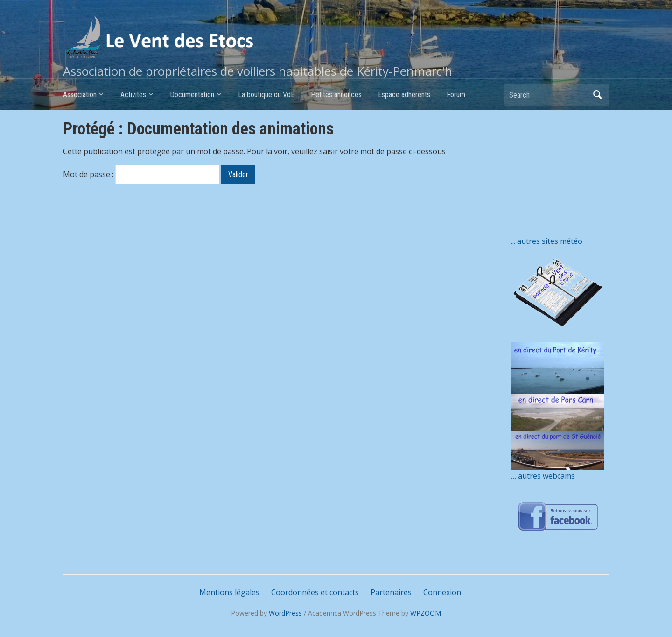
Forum (456, 95)
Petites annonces (336, 95)
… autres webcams (543, 476)
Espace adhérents (404, 95)
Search (597, 95)
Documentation (192, 95)
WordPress (285, 613)
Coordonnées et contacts (315, 592)
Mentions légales (229, 592)
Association (80, 95)
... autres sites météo (547, 241)
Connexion (442, 592)
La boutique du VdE (266, 95)
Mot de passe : (141, 174)
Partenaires (391, 592)
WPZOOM (426, 613)
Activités (133, 95)
